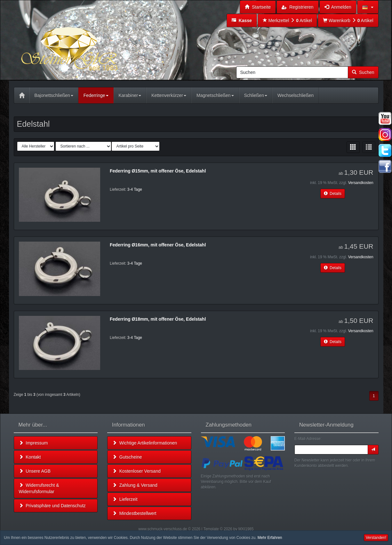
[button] (368, 7)
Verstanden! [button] (376, 538)
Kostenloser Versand (136, 471)
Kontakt (30, 457)
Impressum (33, 443)
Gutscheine (127, 457)
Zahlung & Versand (135, 485)
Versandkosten (361, 183)
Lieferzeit (125, 499)
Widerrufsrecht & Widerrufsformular (39, 488)
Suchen (363, 72)
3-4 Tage (135, 189)
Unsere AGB (35, 471)
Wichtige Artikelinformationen (145, 443)
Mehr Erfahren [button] (270, 538)
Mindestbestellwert (134, 513)
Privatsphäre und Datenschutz (52, 506)
